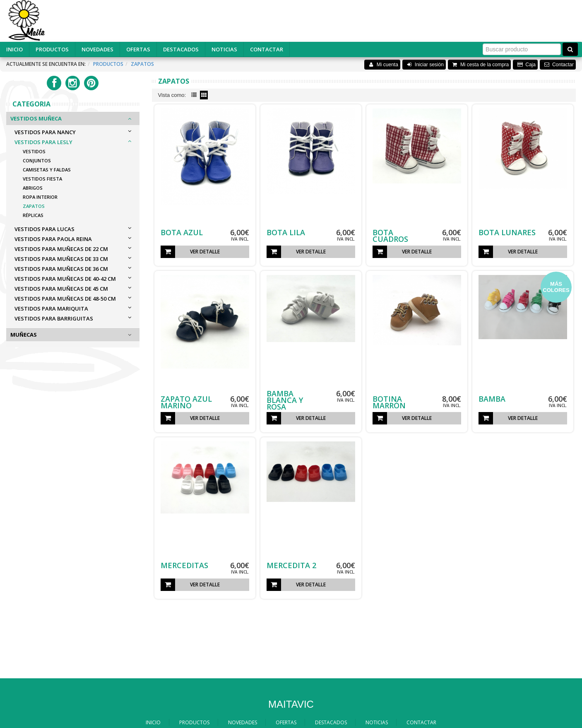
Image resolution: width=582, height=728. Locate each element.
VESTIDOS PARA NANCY (45, 132)
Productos (108, 64)
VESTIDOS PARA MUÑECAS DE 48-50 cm (65, 299)
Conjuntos (37, 160)
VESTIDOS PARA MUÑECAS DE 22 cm (61, 249)
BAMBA (492, 399)
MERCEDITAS (184, 565)
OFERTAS (138, 49)
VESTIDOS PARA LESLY (43, 142)
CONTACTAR (267, 49)
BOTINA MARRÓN (389, 402)
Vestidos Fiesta (42, 179)
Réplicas (33, 215)
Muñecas (24, 335)
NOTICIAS (224, 49)
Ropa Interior (40, 197)
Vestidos (34, 151)
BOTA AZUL (182, 232)
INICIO (14, 49)
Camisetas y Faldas (47, 170)
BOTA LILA (286, 232)
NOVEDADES (97, 49)
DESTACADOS (181, 49)
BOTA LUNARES (507, 232)
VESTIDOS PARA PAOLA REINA (53, 239)
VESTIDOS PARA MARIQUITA (51, 309)
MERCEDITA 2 (291, 565)
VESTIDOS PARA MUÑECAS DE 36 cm (61, 269)
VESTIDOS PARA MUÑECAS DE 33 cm (61, 259)
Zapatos (142, 64)
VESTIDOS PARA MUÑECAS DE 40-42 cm (65, 279)
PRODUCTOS (52, 49)
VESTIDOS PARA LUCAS (44, 229)
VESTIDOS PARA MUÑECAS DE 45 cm (61, 289)
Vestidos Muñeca (36, 118)
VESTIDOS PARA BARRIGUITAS (54, 318)
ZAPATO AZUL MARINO (186, 402)
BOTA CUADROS (390, 236)
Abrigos (33, 188)
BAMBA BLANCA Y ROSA (285, 400)
